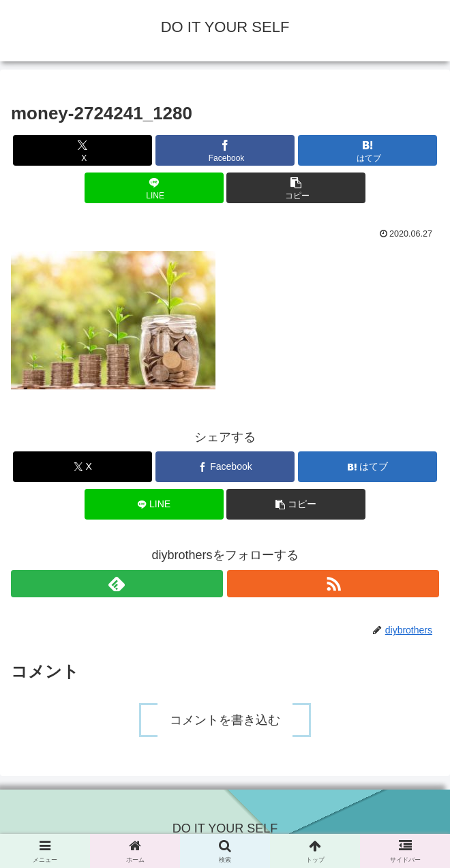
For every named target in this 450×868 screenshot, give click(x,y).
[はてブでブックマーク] (367, 150)
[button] (296, 188)
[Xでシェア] (82, 150)
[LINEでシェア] (154, 188)
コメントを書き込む (225, 720)
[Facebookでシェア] (225, 150)
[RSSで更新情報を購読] (333, 584)
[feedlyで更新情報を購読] (117, 584)
